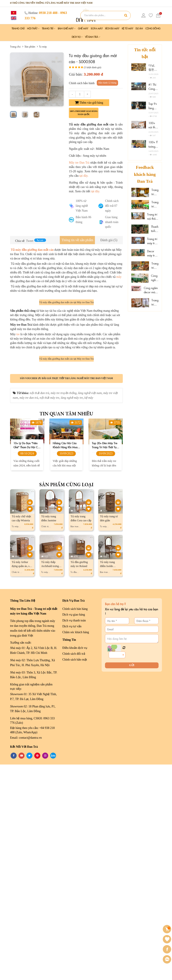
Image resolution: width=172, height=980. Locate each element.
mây (119, 277)
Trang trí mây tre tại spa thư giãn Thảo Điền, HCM (155, 204)
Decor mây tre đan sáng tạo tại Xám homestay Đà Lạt (153, 253)
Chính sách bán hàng (75, 824)
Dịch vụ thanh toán (74, 836)
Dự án (139, 28)
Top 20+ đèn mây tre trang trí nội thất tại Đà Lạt (105, 661)
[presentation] (14, 79)
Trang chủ (18, 28)
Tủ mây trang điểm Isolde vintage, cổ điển (109, 782)
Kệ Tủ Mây (127, 28)
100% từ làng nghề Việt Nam (82, 206)
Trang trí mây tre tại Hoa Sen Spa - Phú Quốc (155, 266)
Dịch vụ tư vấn (72, 842)
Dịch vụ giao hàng (74, 830)
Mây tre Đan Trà (79, 163)
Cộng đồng (153, 28)
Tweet (30, 241)
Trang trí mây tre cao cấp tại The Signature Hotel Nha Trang (153, 241)
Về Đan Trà (93, 37)
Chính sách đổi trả (74, 869)
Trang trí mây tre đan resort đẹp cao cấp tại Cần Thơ (155, 192)
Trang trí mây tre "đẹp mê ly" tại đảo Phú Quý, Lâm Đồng (155, 302)
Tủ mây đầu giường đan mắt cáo (32, 250)
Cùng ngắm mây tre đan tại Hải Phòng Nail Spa (155, 278)
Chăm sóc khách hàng (76, 848)
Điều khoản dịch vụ (75, 863)
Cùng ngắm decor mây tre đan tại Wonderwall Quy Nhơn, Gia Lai (151, 290)
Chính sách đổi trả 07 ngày (112, 206)
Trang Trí (49, 28)
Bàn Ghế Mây (67, 28)
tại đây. (84, 176)
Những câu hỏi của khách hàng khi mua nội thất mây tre (65, 661)
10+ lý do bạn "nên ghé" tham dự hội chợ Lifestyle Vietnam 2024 (27, 661)
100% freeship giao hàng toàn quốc (84, 113)
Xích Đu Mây (112, 28)
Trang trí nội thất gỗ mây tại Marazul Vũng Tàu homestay (153, 217)
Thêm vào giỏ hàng (89, 103)
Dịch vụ (77, 37)
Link (40, 240)
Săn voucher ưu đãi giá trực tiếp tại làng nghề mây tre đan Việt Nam (66, 594)
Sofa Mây (97, 28)
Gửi (132, 881)
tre (18, 442)
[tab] (77, 240)
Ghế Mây (83, 28)
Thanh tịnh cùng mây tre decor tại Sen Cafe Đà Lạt (155, 229)
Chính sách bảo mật (75, 875)
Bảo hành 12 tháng (107, 83)
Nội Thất (33, 28)
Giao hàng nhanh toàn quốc (112, 222)
